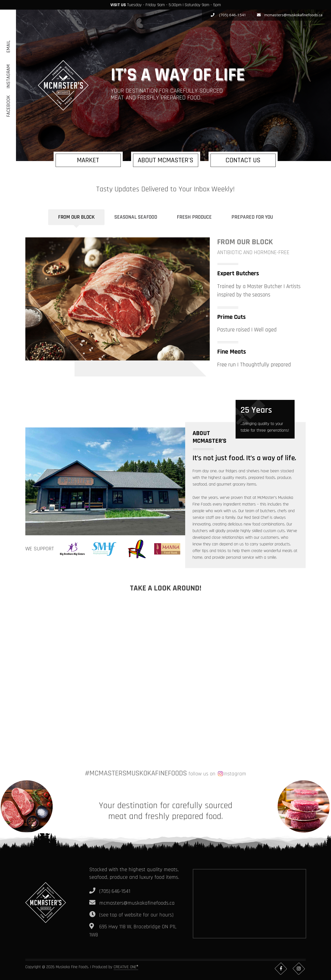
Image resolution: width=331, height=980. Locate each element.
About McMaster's (165, 160)
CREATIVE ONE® (126, 967)
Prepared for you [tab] (252, 217)
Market (88, 160)
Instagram (8, 76)
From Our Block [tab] (76, 217)
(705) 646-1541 (228, 15)
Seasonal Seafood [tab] (136, 217)
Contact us (243, 160)
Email (8, 47)
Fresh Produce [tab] (194, 217)
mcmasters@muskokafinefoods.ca (290, 15)
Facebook (8, 106)
